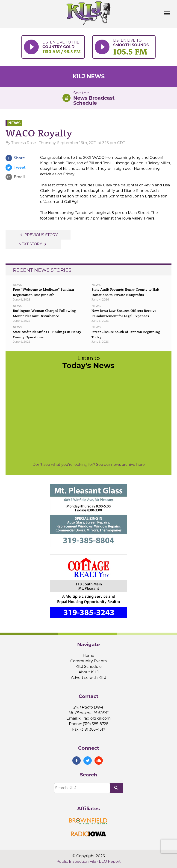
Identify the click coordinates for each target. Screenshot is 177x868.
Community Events (88, 661)
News (14, 123)
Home (88, 655)
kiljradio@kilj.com (94, 718)
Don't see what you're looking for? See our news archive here (89, 464)
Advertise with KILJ (89, 678)
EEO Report (110, 861)
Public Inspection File (76, 861)
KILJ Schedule (89, 667)
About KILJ (89, 672)
